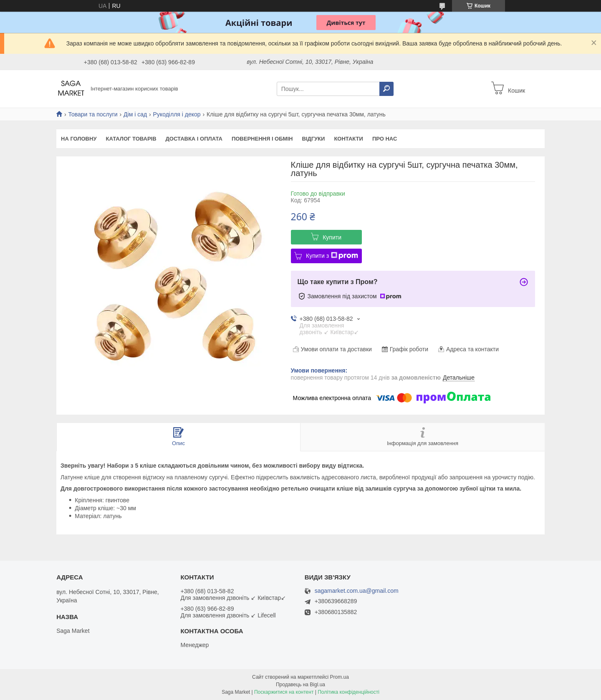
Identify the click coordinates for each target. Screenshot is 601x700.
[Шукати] (386, 89)
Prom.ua (340, 677)
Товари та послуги (93, 114)
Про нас (385, 139)
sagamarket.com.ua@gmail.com (357, 591)
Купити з (332, 256)
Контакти (348, 139)
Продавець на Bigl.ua (300, 685)
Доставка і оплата (194, 139)
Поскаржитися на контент (284, 692)
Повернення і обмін (262, 139)
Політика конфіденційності (348, 692)
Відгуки (313, 139)
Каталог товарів (131, 139)
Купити (332, 237)
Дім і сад (135, 114)
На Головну (79, 139)
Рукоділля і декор (177, 114)
